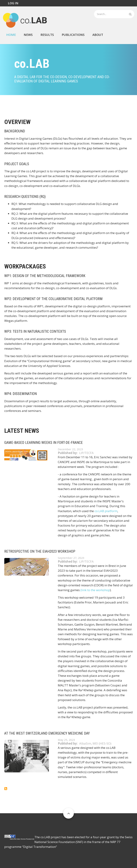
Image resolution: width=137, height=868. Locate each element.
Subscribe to (6, 789)
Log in (13, 3)
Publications (73, 35)
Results (47, 35)
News (28, 35)
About (98, 35)
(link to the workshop (95, 590)
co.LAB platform (106, 511)
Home (11, 35)
